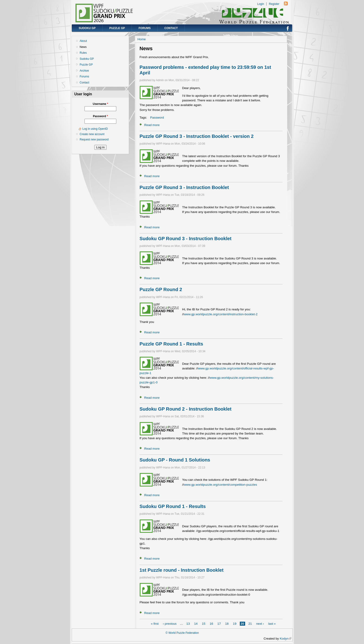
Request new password (94, 139)
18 (227, 624)
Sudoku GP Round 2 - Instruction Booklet (185, 409)
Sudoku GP (87, 28)
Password (100, 116)
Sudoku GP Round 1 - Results (173, 506)
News (83, 47)
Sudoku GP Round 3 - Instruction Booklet (185, 239)
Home (142, 39)
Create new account (92, 134)
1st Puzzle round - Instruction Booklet (182, 570)
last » (272, 624)
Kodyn (286, 639)
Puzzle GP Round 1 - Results (171, 344)
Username (100, 104)
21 (250, 624)
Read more (152, 125)
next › (260, 624)
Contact (171, 28)
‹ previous (170, 624)
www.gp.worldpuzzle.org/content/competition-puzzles (220, 485)
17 (219, 624)
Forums (145, 28)
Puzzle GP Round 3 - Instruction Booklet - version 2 (197, 136)
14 (196, 624)
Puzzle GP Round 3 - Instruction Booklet (184, 187)
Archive (84, 71)
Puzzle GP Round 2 (161, 289)
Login (261, 4)
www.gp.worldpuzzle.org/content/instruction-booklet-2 (221, 314)
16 (211, 624)
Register (274, 4)
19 (235, 624)
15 (204, 624)
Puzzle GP (117, 28)
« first (155, 624)
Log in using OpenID (95, 129)
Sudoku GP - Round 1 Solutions (175, 460)
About (83, 41)
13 (188, 624)
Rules (83, 53)
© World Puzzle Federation (182, 633)
